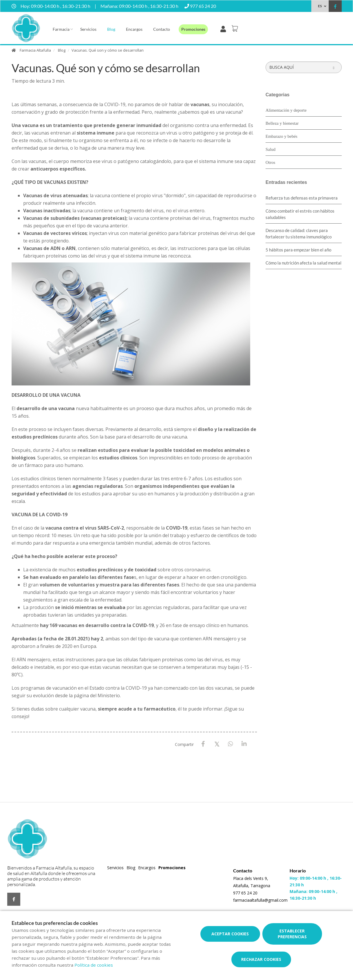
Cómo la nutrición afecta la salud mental (303, 263)
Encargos (134, 29)
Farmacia (61, 29)
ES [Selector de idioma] (320, 6)
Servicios (88, 29)
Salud (270, 149)
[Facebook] (203, 744)
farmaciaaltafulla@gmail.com (260, 900)
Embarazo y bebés (281, 136)
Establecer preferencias (292, 934)
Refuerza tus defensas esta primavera (302, 198)
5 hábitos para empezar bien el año (298, 250)
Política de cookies (94, 965)
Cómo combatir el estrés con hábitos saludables (300, 214)
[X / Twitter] (217, 744)
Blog (111, 29)
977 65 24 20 (245, 893)
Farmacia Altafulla (35, 50)
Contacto (162, 29)
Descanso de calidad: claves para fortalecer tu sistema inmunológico (299, 233)
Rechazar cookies (261, 959)
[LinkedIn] (244, 744)
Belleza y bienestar (282, 123)
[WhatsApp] (230, 744)
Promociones (193, 29)
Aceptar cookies (230, 934)
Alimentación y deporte (286, 110)
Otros (270, 162)
